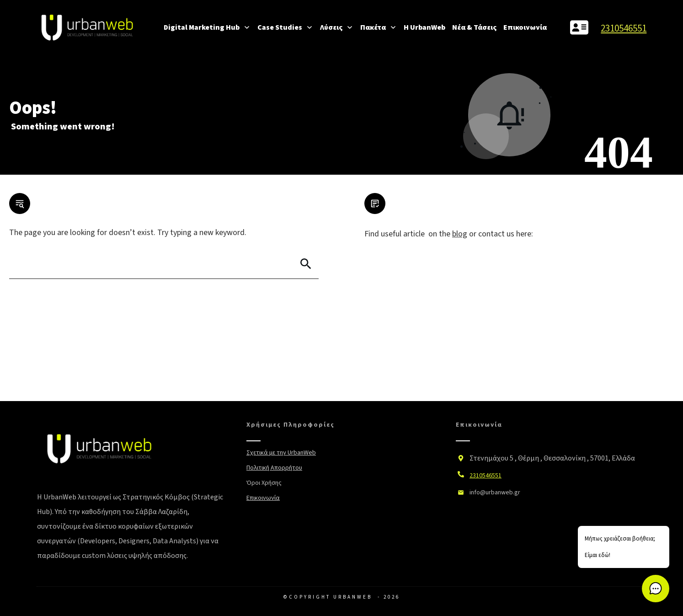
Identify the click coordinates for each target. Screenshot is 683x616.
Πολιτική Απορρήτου (274, 468)
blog (460, 234)
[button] (656, 589)
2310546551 (624, 28)
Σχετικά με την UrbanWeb (281, 453)
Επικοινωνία (263, 498)
